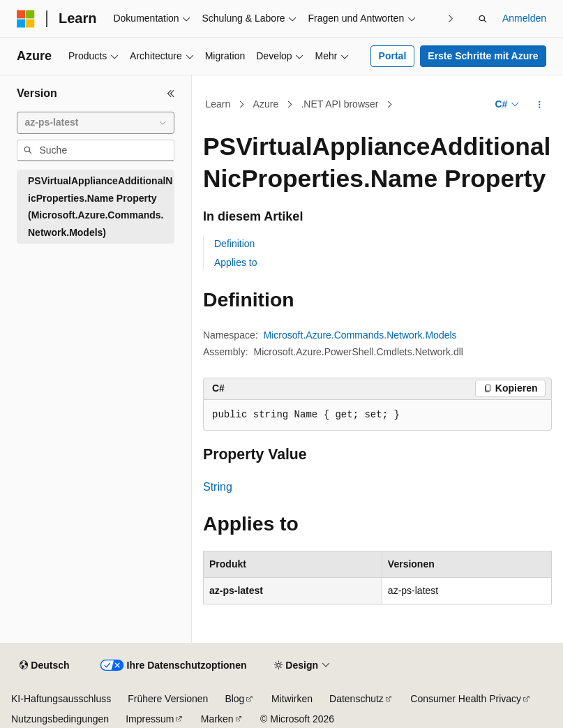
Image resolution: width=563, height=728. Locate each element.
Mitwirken (292, 699)
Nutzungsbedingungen (60, 719)
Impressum (150, 719)
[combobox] (96, 123)
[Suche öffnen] (483, 19)
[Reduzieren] (171, 94)
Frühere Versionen (168, 699)
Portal (393, 56)
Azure (266, 104)
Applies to (235, 262)
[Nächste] (451, 18)
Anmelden (524, 18)
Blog (234, 699)
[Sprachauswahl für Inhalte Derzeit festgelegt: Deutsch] (44, 666)
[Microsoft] (26, 19)
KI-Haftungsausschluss (61, 699)
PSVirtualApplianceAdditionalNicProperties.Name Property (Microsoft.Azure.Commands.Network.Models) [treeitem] (100, 207)
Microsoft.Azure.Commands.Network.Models (360, 335)
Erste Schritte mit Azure (483, 56)
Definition (234, 244)
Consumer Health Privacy (466, 699)
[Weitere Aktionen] (540, 105)
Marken (217, 719)
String (218, 487)
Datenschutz (356, 699)
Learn (218, 104)
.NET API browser (339, 104)
